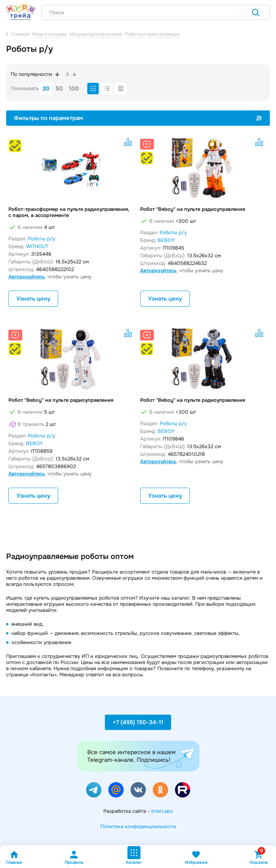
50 (59, 89)
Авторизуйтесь (27, 277)
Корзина (259, 857)
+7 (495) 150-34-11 (138, 722)
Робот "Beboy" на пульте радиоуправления (193, 209)
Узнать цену (33, 299)
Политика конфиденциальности (138, 826)
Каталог (134, 856)
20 (46, 89)
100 (74, 89)
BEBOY (166, 240)
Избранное (196, 857)
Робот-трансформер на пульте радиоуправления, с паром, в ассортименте (69, 212)
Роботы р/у (42, 239)
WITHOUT (37, 246)
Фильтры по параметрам (138, 118)
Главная (14, 857)
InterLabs (162, 811)
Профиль (74, 857)
